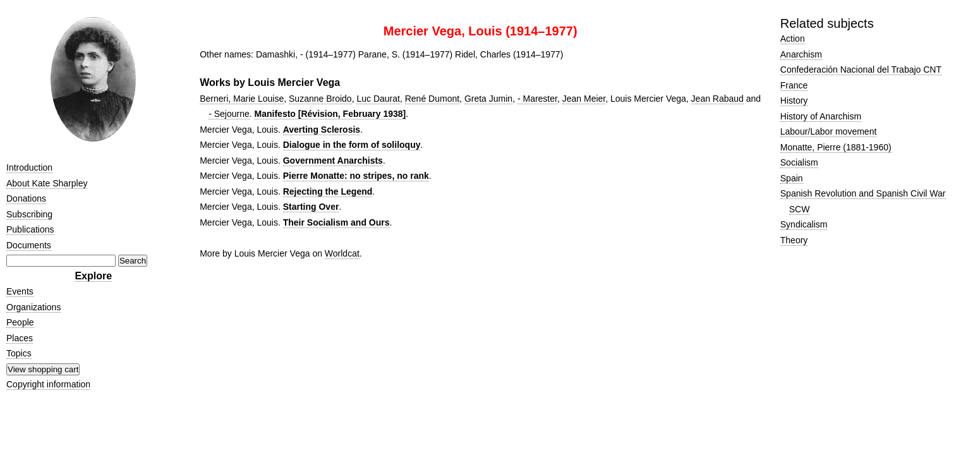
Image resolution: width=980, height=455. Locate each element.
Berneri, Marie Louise (242, 99)
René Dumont (432, 99)
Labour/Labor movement (829, 131)
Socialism (799, 162)
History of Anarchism (821, 116)
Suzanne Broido (320, 99)
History (794, 100)
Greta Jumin (488, 99)
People (20, 322)
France (794, 85)
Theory (794, 240)
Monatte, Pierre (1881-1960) (836, 147)
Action (793, 39)
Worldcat (342, 253)
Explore (93, 276)
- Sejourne (229, 114)
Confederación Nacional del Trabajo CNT (861, 70)
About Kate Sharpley (47, 183)
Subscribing (29, 214)
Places (20, 338)
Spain (792, 178)
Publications (30, 229)
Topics (19, 353)
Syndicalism (804, 224)
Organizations (33, 307)
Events (20, 291)
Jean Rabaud (717, 99)
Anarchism (801, 54)
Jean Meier (584, 99)
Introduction (29, 167)
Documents (29, 245)
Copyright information (48, 384)
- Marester (537, 99)
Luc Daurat (378, 99)
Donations (26, 198)
